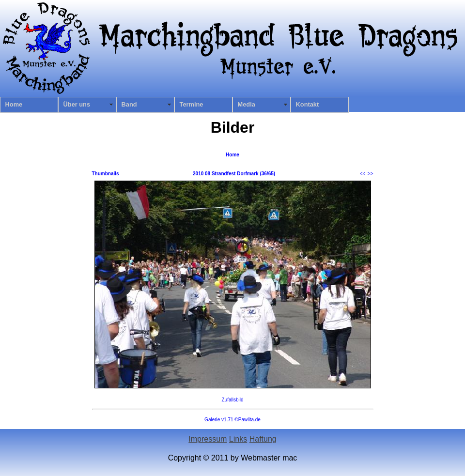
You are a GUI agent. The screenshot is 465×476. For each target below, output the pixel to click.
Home (14, 104)
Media (247, 104)
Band (129, 104)
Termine (192, 104)
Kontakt (308, 104)
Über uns (77, 104)
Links (238, 439)
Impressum (208, 439)
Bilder (233, 127)
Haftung (263, 439)
